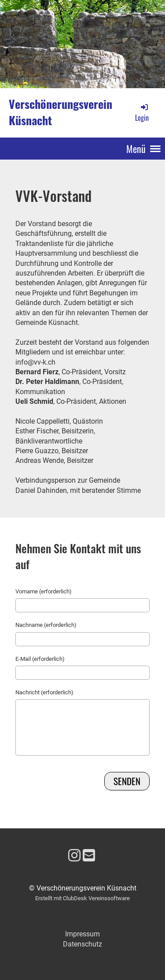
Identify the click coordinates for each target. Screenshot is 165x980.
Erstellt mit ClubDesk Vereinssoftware (82, 898)
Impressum (82, 934)
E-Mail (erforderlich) (40, 659)
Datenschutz (82, 944)
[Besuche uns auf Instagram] (74, 856)
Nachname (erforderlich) (46, 625)
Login (142, 112)
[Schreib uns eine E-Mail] (89, 856)
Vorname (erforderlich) (44, 591)
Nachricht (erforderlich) (44, 692)
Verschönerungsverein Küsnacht (60, 112)
